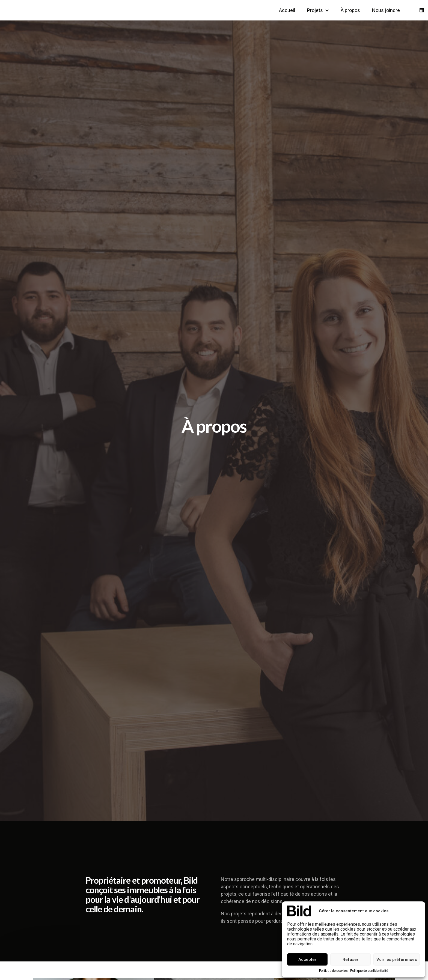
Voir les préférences (397, 960)
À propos (350, 10)
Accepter (307, 960)
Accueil (287, 10)
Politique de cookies (333, 971)
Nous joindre (386, 10)
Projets (318, 10)
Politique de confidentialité (369, 971)
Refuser (350, 960)
